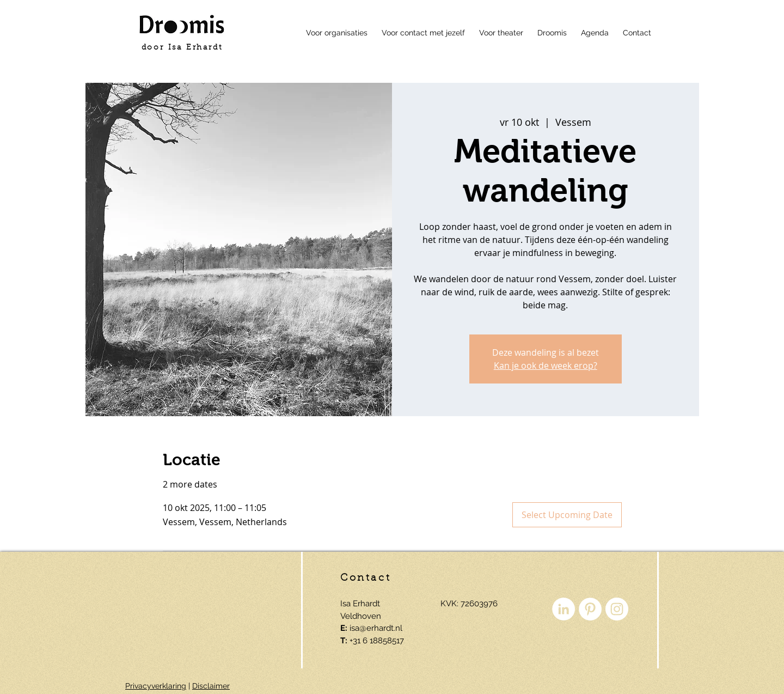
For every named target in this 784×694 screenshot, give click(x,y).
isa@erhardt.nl (376, 628)
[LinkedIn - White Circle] (563, 609)
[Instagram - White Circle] (617, 609)
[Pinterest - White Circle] (590, 609)
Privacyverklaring (156, 686)
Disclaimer (211, 686)
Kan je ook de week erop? (546, 366)
